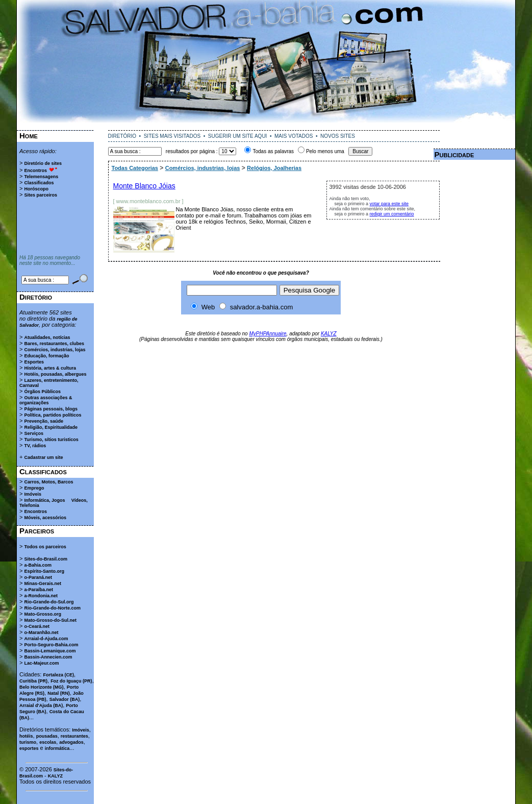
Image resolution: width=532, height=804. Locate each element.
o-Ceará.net (37, 626)
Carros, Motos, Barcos (48, 482)
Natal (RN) (59, 693)
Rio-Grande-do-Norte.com (52, 608)
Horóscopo (36, 189)
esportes (29, 748)
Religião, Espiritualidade (51, 427)
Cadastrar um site (43, 457)
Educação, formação (46, 356)
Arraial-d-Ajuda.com (46, 639)
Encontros (35, 170)
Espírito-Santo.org (44, 571)
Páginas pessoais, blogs (51, 409)
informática (57, 748)
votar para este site (389, 204)
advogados (71, 742)
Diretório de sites (43, 163)
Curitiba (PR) (33, 681)
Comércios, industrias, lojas (55, 350)
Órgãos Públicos (42, 392)
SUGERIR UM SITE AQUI (238, 136)
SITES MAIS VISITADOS (172, 136)
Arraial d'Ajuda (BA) (41, 705)
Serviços (34, 433)
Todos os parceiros (45, 547)
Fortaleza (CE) (58, 675)
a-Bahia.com (38, 565)
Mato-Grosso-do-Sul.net (50, 620)
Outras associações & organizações (46, 400)
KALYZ (55, 776)
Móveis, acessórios (45, 518)
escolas (48, 742)
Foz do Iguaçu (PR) (71, 681)
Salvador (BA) (65, 699)
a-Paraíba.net (39, 590)
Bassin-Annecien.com (48, 657)
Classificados (39, 183)
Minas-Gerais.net (43, 583)
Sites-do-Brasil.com (46, 559)
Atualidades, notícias (47, 337)
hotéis (26, 736)
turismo (28, 742)
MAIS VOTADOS (294, 136)
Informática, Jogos (44, 500)
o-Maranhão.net (41, 632)
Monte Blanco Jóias (144, 186)
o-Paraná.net (38, 577)
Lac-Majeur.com (41, 663)
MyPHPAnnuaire (268, 334)
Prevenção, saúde (44, 421)
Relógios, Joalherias (274, 168)
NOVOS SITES (338, 136)
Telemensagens (41, 177)
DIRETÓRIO (122, 136)
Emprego (34, 488)
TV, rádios (35, 446)
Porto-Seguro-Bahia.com (51, 645)
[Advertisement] (266, 126)
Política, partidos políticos (53, 415)
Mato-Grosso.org (43, 614)
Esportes (34, 362)
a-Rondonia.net (41, 596)
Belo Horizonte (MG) (42, 687)
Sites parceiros (41, 195)
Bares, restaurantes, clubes (54, 344)
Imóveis (33, 494)
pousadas (47, 736)
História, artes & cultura (50, 368)
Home (29, 136)
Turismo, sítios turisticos (51, 440)
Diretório (36, 297)
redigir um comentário (392, 214)
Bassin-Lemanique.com (50, 651)
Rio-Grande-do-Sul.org (49, 602)
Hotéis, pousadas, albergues (55, 374)
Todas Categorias (135, 168)
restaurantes (74, 736)
